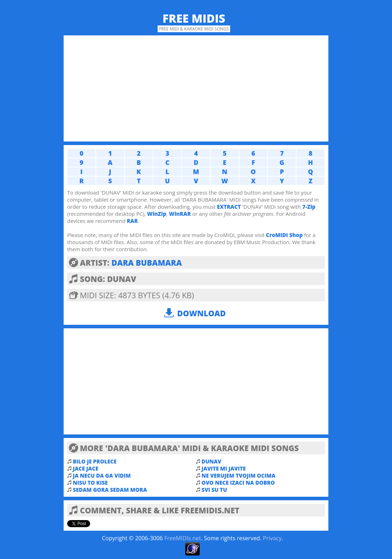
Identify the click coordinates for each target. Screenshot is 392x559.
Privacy (272, 538)
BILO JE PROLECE (95, 461)
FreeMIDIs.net (183, 538)
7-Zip (309, 207)
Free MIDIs (194, 18)
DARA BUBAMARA (147, 263)
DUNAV (211, 461)
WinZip (157, 214)
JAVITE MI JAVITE (224, 468)
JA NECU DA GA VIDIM (102, 476)
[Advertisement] (196, 88)
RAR (132, 221)
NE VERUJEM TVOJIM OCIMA (238, 476)
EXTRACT (229, 207)
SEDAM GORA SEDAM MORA (110, 490)
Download (201, 313)
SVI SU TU (214, 490)
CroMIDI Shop (284, 235)
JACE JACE (86, 468)
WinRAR (180, 214)
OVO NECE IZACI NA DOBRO (238, 483)
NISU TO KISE (90, 483)
